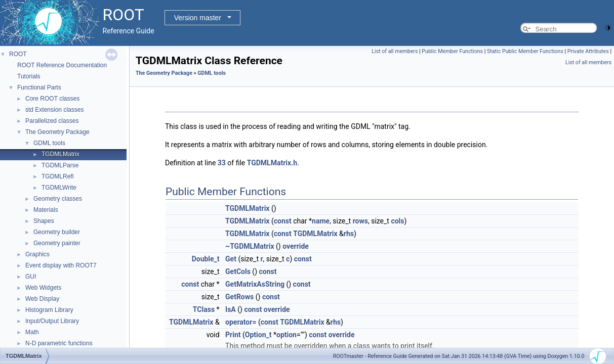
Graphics (37, 254)
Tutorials (29, 76)
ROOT (18, 54)
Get (231, 259)
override (296, 246)
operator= (241, 322)
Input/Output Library (52, 321)
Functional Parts (39, 87)
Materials (46, 210)
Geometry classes (58, 199)
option (286, 335)
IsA (231, 309)
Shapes (44, 221)
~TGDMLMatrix (250, 246)
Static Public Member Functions (525, 51)
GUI (31, 277)
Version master (198, 18)
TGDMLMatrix (60, 154)
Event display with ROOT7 (61, 265)
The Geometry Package (57, 132)
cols (397, 221)
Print (233, 335)
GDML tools (49, 143)
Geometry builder (57, 232)
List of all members (395, 51)
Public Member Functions (452, 51)
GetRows (239, 297)
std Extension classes (54, 110)
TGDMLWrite (59, 188)
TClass (204, 309)
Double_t (206, 259)
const (283, 221)
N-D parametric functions (59, 343)
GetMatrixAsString (255, 284)
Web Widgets (43, 288)
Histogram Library (49, 310)
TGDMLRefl (57, 176)
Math (32, 332)
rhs (349, 234)
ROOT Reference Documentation (62, 65)
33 (222, 163)
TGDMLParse (60, 165)
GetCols (238, 271)
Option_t (258, 335)
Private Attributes (588, 51)
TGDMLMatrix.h (272, 163)
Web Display (42, 299)
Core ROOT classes (52, 99)
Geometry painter (57, 243)
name (321, 221)
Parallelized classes (52, 121)
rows (360, 221)
